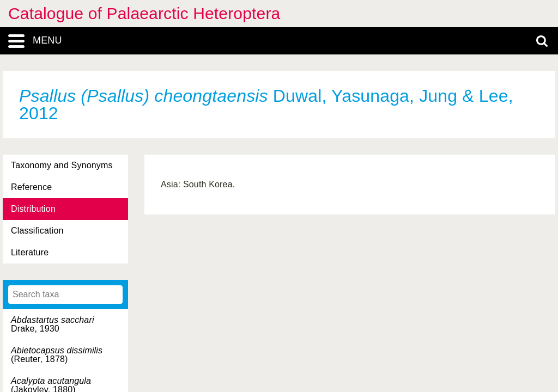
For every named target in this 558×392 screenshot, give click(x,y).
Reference (31, 187)
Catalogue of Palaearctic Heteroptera (144, 13)
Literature (30, 252)
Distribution (33, 209)
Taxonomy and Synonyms (62, 165)
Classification (37, 231)
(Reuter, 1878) (57, 355)
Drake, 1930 (53, 324)
